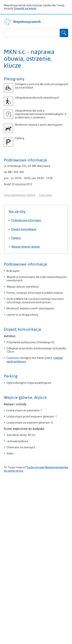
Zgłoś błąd (45, 195)
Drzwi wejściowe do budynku (24, 429)
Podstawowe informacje (25, 160)
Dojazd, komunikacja (24, 229)
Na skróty (17, 212)
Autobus (10, 336)
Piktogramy (14, 79)
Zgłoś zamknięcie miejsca (19, 195)
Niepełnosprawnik (22, 22)
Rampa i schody (15, 404)
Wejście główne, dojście (26, 247)
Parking (16, 238)
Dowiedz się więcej (25, 8)
